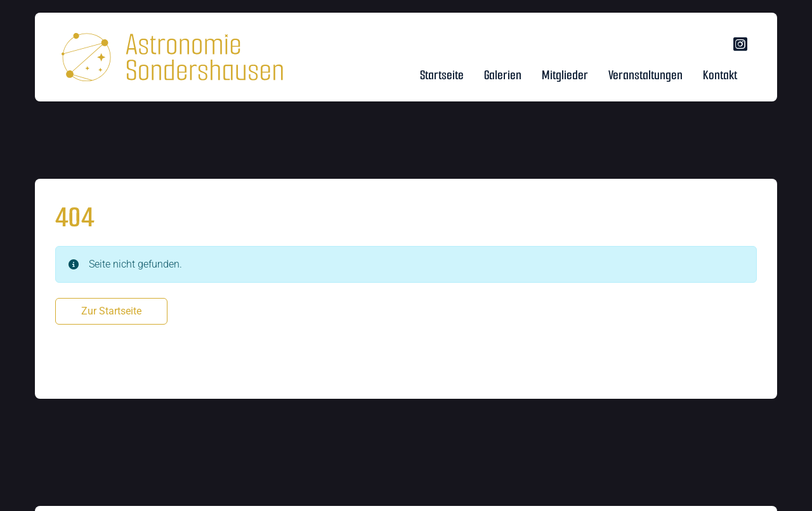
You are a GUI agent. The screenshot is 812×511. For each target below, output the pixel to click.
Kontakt (720, 75)
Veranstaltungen (645, 75)
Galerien (503, 75)
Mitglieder (565, 75)
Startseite (442, 75)
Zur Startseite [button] (111, 311)
